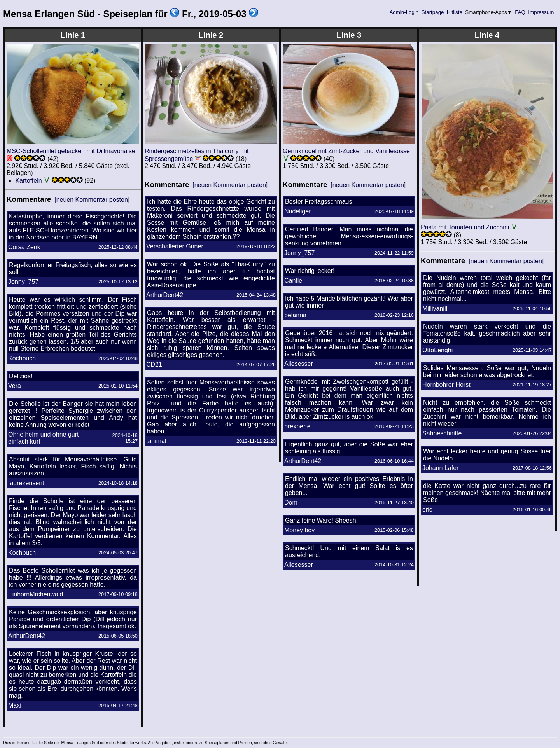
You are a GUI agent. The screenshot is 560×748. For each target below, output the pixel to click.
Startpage (433, 12)
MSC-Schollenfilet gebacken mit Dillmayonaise (71, 151)
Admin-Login (404, 12)
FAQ (520, 12)
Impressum (541, 12)
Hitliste (454, 12)
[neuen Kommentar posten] (92, 200)
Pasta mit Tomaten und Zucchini (465, 227)
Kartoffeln (28, 181)
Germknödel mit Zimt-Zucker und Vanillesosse (346, 151)
